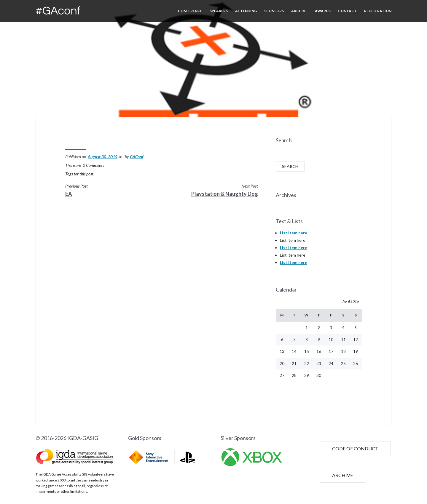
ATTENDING (246, 11)
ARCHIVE (299, 11)
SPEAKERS (219, 11)
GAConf (137, 157)
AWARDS (323, 11)
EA (69, 194)
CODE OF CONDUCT (355, 436)
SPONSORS (274, 11)
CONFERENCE (190, 11)
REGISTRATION (378, 11)
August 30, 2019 (103, 157)
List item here (294, 220)
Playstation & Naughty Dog (225, 194)
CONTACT (347, 11)
